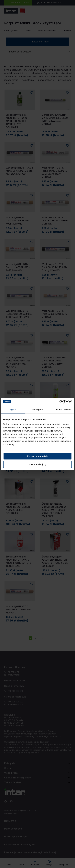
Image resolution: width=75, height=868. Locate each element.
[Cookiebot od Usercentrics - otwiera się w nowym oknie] (59, 402)
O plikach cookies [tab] (62, 409)
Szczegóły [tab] (37, 409)
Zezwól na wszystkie (37, 456)
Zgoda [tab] (13, 409)
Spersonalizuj (38, 464)
